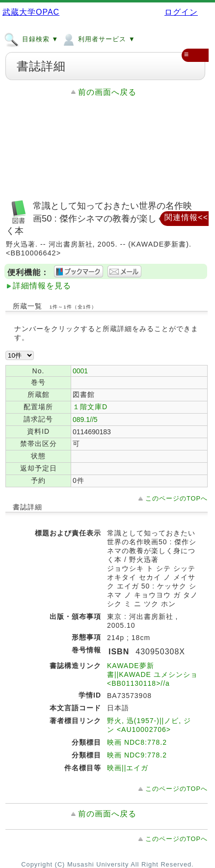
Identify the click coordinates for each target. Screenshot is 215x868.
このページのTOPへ (176, 498)
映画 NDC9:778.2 (137, 755)
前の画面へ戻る (107, 92)
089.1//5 (85, 420)
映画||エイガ (128, 768)
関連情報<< (186, 217)
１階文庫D (90, 407)
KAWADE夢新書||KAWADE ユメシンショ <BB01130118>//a (152, 674)
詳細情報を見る (42, 286)
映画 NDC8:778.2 (137, 742)
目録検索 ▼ (31, 39)
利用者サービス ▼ (98, 39)
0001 (80, 371)
